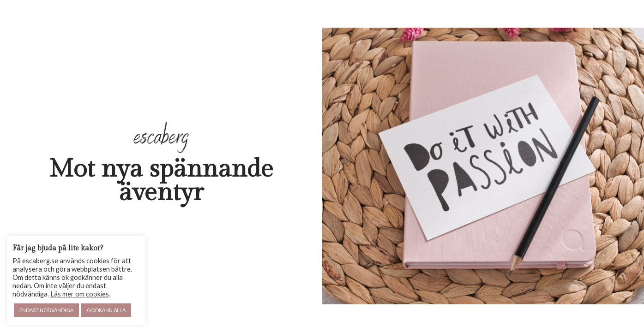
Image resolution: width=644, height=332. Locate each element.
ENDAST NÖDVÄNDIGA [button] (46, 310)
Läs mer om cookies (80, 294)
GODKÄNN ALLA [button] (106, 310)
